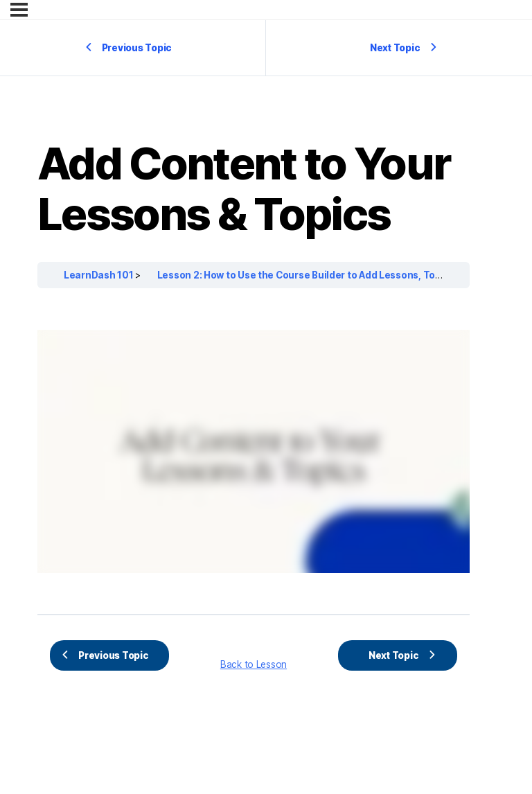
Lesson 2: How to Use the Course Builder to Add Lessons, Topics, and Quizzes (338, 275)
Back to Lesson (254, 664)
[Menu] (19, 10)
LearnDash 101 (99, 275)
